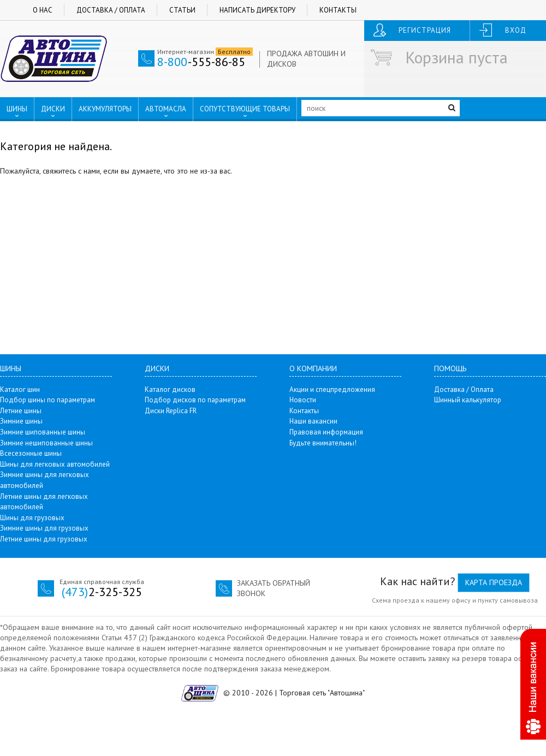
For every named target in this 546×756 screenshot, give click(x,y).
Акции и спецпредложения (332, 389)
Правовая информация (326, 432)
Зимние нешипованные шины (46, 443)
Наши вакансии (313, 421)
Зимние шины (21, 421)
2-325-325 (102, 592)
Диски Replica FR (171, 411)
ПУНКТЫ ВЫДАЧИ (42, 132)
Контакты (338, 10)
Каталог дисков (170, 389)
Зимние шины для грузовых (44, 528)
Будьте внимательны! (323, 443)
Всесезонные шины (31, 453)
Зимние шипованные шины (43, 432)
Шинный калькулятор (468, 400)
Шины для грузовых (32, 518)
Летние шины (21, 411)
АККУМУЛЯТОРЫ (105, 109)
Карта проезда (494, 582)
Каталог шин (20, 389)
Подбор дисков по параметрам (195, 400)
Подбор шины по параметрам (48, 400)
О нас (43, 10)
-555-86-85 (201, 62)
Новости (303, 400)
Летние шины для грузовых (44, 539)
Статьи (182, 10)
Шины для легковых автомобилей (55, 464)
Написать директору (257, 10)
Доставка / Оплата (111, 10)
